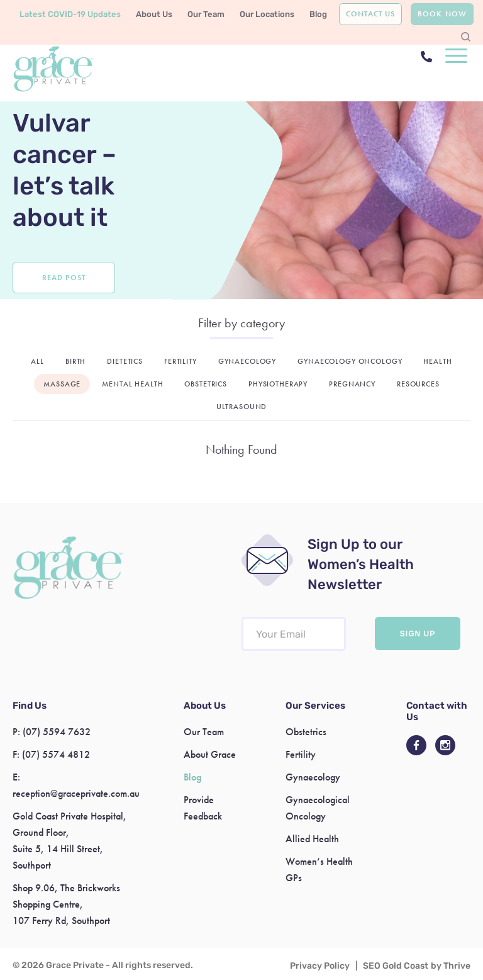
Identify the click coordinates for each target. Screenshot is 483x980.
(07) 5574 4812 (56, 754)
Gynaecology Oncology (350, 361)
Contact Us (370, 14)
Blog (318, 14)
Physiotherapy (278, 384)
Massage (62, 384)
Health (437, 361)
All (37, 361)
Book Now (442, 14)
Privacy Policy (320, 966)
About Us (154, 14)
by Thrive (451, 966)
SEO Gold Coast (396, 966)
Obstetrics (206, 384)
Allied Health (312, 839)
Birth (75, 361)
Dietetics (125, 361)
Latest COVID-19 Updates (70, 14)
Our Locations (267, 14)
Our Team (206, 14)
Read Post (64, 278)
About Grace (210, 754)
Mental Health (132, 384)
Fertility (180, 361)
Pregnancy (352, 384)
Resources (418, 384)
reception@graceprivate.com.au (76, 793)
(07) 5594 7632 (57, 732)
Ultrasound (242, 407)
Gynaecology (247, 361)
